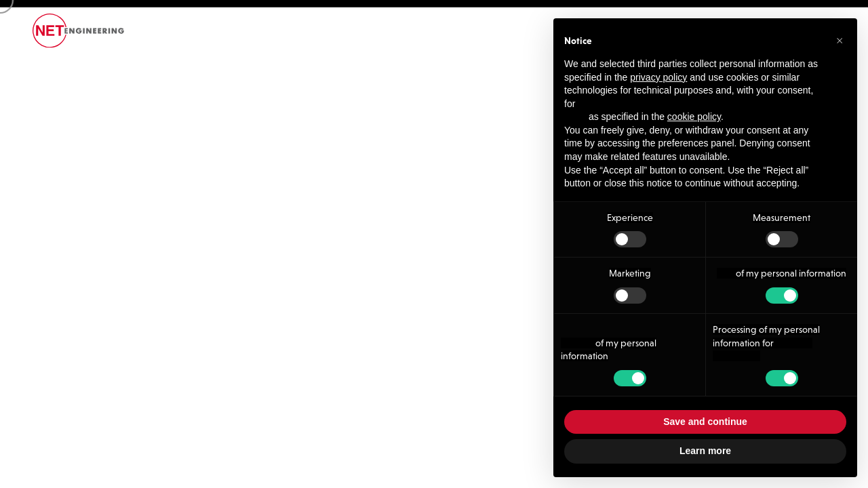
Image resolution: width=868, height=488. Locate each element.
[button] (840, 40)
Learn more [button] (705, 451)
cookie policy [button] (694, 117)
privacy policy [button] (658, 77)
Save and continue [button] (705, 422)
